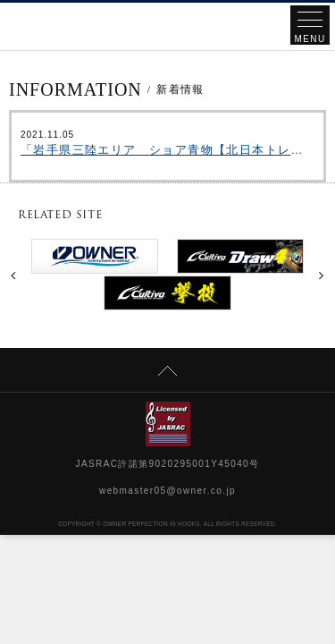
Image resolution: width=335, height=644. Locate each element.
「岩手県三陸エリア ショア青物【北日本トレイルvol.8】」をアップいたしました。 (167, 150)
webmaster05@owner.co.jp (167, 491)
